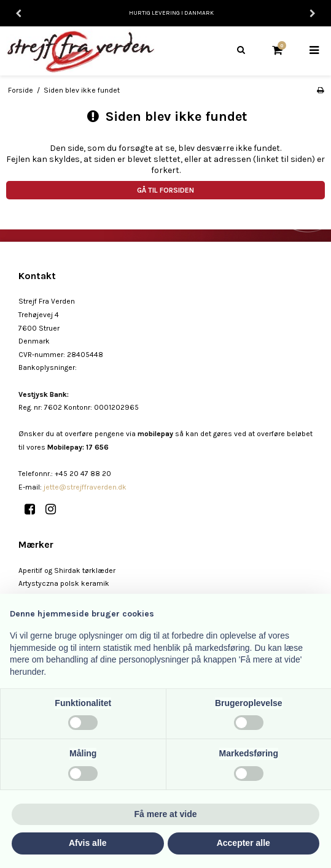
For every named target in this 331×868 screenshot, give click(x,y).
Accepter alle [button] (243, 843)
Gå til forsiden (165, 190)
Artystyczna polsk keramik (64, 583)
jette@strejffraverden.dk (85, 487)
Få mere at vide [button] (166, 814)
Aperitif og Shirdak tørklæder (67, 570)
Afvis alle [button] (88, 843)
